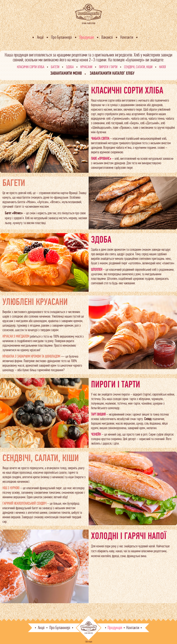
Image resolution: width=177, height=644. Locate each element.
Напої (162, 67)
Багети (55, 67)
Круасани (86, 67)
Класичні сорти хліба (31, 67)
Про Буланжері (61, 37)
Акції (40, 37)
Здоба (70, 67)
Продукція (87, 37)
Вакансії (107, 37)
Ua (171, 29)
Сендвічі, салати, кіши (138, 67)
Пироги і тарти (108, 67)
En (171, 34)
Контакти (127, 37)
